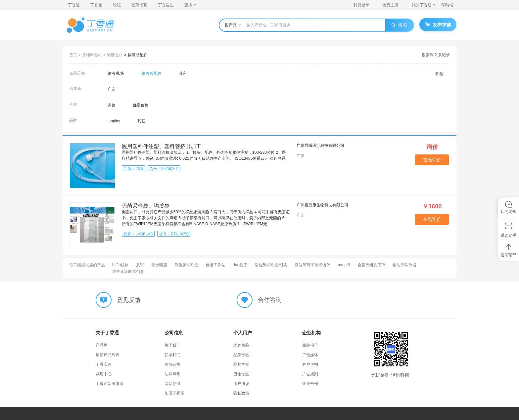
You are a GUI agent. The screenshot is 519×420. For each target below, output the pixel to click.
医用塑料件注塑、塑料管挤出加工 (162, 146)
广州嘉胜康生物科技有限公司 (322, 205)
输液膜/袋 (116, 73)
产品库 (102, 345)
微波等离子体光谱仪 (312, 265)
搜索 (400, 25)
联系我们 (172, 355)
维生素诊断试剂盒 (128, 272)
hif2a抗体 (120, 265)
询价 (112, 105)
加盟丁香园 (174, 393)
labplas (114, 121)
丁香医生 (166, 5)
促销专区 (241, 374)
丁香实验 (104, 364)
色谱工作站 (215, 265)
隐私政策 (241, 393)
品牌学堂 (241, 364)
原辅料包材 (92, 55)
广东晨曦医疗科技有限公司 (320, 146)
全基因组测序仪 (371, 265)
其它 (183, 73)
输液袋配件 (138, 55)
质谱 (140, 265)
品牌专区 (241, 355)
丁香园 (96, 5)
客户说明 (310, 364)
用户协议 (241, 384)
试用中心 (104, 374)
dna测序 (240, 265)
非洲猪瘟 (159, 265)
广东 (112, 89)
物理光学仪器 (404, 265)
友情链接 (172, 364)
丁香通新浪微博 (110, 384)
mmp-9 (344, 265)
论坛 (117, 5)
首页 (73, 55)
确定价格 (141, 105)
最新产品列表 (108, 355)
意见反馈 (129, 300)
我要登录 (361, 5)
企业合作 (310, 384)
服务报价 (310, 345)
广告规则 (310, 374)
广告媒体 (310, 355)
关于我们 (172, 345)
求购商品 (241, 345)
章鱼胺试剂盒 (186, 265)
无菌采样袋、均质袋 (146, 206)
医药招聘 (139, 5)
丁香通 (74, 5)
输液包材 (115, 55)
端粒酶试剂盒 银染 (271, 265)
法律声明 (172, 374)
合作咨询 (270, 300)
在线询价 (432, 160)
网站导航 (172, 384)
